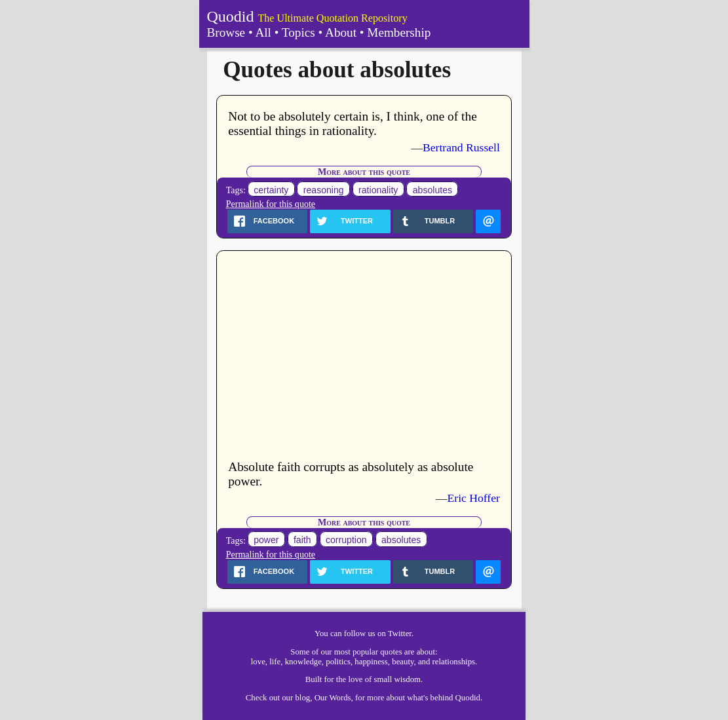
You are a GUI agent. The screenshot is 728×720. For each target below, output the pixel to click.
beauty (403, 662)
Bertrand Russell (461, 147)
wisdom (408, 679)
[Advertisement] (364, 356)
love (258, 662)
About (341, 32)
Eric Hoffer (474, 498)
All (263, 32)
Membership (399, 32)
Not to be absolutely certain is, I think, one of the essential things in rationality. (353, 123)
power (266, 540)
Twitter (400, 634)
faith (302, 540)
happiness (371, 662)
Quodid (231, 16)
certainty (271, 190)
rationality (378, 190)
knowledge (303, 662)
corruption (346, 540)
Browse (226, 32)
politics (338, 662)
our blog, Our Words (316, 698)
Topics (298, 32)
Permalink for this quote (271, 204)
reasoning (324, 190)
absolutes (432, 190)
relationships (454, 662)
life (275, 662)
